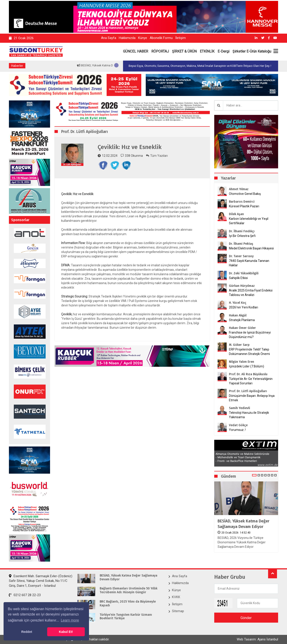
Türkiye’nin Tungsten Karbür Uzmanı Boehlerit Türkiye (126, 617)
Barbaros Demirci (242, 202)
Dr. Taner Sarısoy (241, 256)
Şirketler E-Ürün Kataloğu (252, 51)
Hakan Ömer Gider (242, 328)
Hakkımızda (127, 38)
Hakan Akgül (238, 315)
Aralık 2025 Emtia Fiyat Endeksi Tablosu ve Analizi (251, 293)
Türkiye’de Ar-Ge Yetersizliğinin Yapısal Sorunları (251, 381)
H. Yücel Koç (238, 303)
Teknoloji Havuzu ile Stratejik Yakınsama (249, 415)
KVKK (176, 597)
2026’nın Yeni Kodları (244, 307)
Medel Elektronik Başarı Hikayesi (251, 248)
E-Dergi (223, 51)
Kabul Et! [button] (66, 632)
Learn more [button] (70, 620)
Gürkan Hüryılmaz (242, 286)
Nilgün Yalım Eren (242, 362)
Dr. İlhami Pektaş (241, 244)
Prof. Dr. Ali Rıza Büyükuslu (248, 374)
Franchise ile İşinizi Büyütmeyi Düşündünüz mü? (250, 335)
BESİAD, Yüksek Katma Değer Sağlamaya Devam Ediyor (244, 524)
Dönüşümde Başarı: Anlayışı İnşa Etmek (252, 398)
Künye (143, 38)
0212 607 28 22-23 (25, 595)
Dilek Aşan (236, 214)
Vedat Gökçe (238, 425)
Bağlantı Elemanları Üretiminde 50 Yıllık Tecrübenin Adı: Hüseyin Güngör (128, 590)
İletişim (181, 38)
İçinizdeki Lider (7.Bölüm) (247, 366)
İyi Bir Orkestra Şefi (242, 236)
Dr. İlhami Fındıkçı (242, 231)
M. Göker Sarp (239, 345)
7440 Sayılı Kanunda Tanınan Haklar (249, 263)
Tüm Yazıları (157, 156)
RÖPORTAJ (160, 51)
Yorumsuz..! (237, 430)
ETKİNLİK (207, 51)
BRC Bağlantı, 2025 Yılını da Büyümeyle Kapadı (128, 604)
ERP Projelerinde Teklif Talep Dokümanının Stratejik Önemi (249, 352)
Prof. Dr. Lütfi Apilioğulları (248, 391)
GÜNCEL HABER (136, 51)
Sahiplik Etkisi (238, 278)
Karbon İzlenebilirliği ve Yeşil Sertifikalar (249, 221)
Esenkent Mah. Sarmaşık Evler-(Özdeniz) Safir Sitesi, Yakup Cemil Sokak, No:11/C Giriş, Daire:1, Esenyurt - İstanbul (41, 581)
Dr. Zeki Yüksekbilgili (244, 273)
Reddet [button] (27, 632)
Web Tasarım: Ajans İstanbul (257, 639)
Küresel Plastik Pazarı (244, 206)
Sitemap (178, 611)
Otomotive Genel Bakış (245, 194)
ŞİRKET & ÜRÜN (184, 51)
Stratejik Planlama (242, 320)
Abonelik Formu (161, 38)
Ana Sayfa (109, 38)
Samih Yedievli (240, 408)
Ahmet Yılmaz (239, 189)
